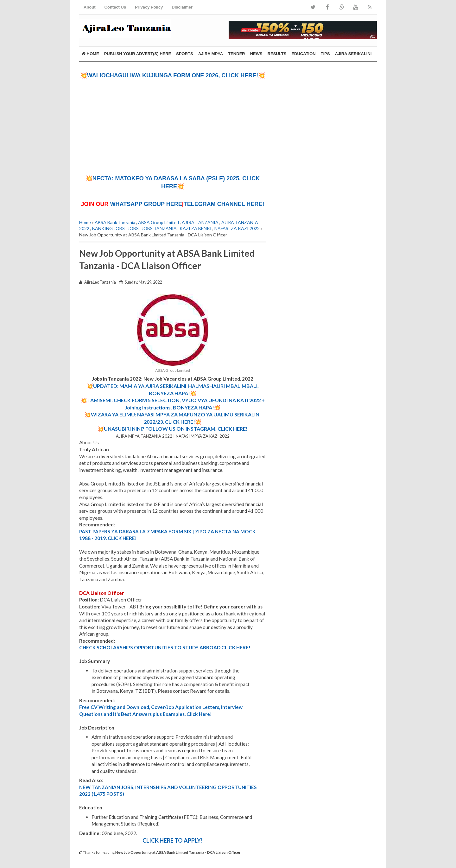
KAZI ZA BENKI (196, 228)
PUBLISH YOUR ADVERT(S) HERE (138, 54)
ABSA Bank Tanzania (115, 222)
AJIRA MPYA (211, 54)
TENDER (236, 54)
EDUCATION (303, 54)
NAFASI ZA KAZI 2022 (237, 228)
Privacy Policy (149, 7)
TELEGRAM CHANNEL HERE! (224, 204)
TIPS (325, 54)
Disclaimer (182, 7)
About (90, 7)
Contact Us (115, 7)
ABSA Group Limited (158, 222)
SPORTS (184, 54)
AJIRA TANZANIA (200, 222)
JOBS (133, 228)
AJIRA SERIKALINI (353, 54)
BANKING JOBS (108, 228)
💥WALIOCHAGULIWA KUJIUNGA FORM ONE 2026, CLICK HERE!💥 (173, 75)
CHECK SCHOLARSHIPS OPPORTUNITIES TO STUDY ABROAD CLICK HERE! (165, 647)
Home (90, 54)
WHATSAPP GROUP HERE (146, 204)
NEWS (256, 54)
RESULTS (277, 54)
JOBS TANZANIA (159, 228)
